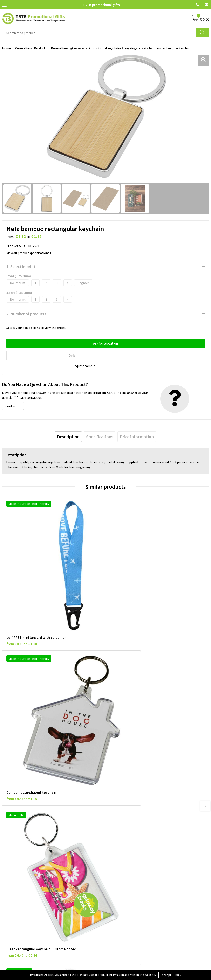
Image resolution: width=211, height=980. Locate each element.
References (115, 870)
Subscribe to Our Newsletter (22, 889)
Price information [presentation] (137, 426)
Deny (178, 975)
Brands (7, 857)
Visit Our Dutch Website (124, 876)
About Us (114, 857)
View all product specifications (29, 253)
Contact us (13, 395)
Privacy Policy (12, 864)
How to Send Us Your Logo (126, 823)
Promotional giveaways (68, 48)
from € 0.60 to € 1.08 (22, 598)
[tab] (68, 426)
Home (6, 48)
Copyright (9, 883)
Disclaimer (10, 870)
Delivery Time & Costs (123, 798)
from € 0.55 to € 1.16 (125, 598)
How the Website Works (124, 804)
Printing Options (120, 810)
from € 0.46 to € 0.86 (22, 719)
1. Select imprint (21, 267)
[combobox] (99, 33)
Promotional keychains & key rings (113, 48)
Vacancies (114, 864)
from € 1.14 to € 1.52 (125, 719)
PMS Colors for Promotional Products (134, 817)
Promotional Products (31, 48)
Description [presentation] (68, 426)
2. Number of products (26, 314)
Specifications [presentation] (100, 426)
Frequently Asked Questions (127, 791)
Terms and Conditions (18, 876)
